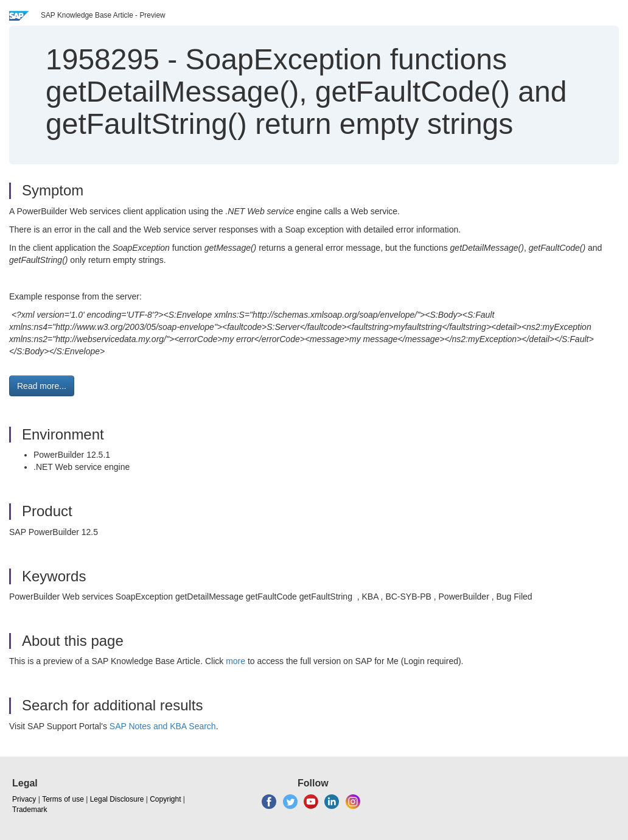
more (235, 661)
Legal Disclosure (117, 799)
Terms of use (63, 799)
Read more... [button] (42, 386)
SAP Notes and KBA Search (163, 726)
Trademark (30, 810)
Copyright (165, 799)
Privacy (24, 799)
